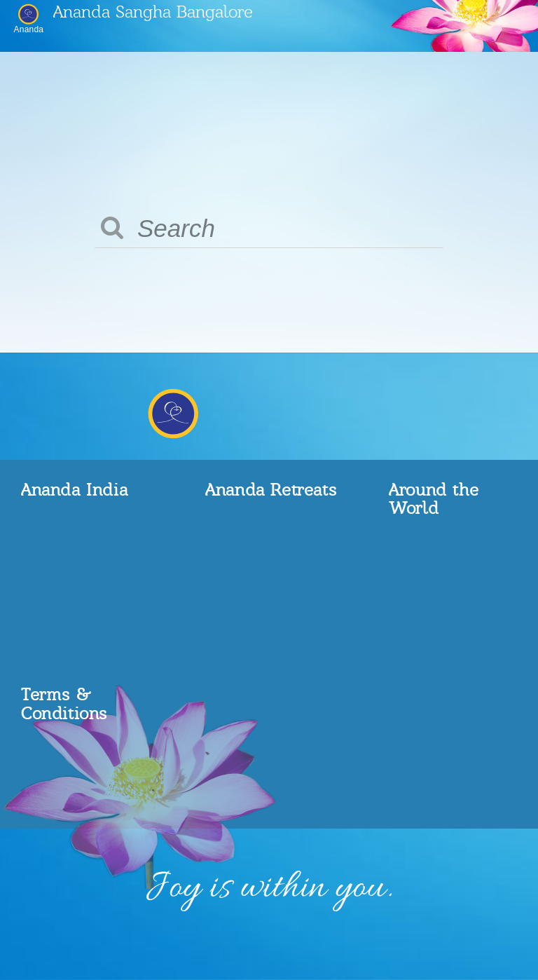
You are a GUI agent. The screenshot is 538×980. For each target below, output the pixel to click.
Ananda (29, 29)
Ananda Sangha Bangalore (153, 11)
